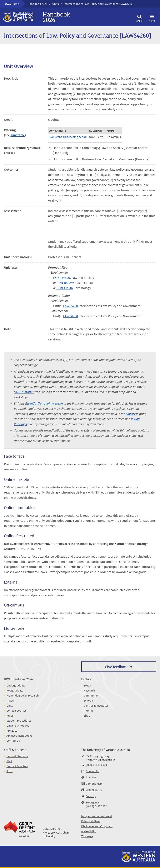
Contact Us (93, 771)
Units (56, 4)
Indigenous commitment (97, 816)
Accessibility (89, 831)
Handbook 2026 (37, 4)
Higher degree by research (23, 695)
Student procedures (19, 721)
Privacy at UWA (91, 821)
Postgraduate (15, 690)
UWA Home (12, 4)
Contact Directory (17, 766)
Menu (152, 18)
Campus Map (94, 784)
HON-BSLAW (65, 283)
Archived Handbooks (19, 736)
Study (87, 685)
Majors (11, 700)
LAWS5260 (71, 306)
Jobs (9, 771)
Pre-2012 (12, 731)
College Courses (16, 711)
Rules (10, 716)
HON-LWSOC (62, 278)
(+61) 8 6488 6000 (96, 765)
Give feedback (116, 667)
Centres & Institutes (96, 706)
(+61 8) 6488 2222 (96, 806)
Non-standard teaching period (68, 137)
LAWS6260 (71, 316)
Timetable (18, 135)
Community (91, 695)
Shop (87, 716)
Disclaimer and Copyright (97, 826)
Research (89, 690)
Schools (89, 700)
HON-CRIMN (65, 288)
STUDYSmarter (24, 392)
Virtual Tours (94, 790)
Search (139, 18)
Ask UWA (91, 777)
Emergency (93, 802)
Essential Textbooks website (44, 403)
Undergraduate (16, 685)
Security (91, 796)
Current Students (17, 756)
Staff (9, 761)
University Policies (18, 726)
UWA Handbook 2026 (18, 679)
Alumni (88, 711)
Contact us (13, 741)
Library (131, 414)
